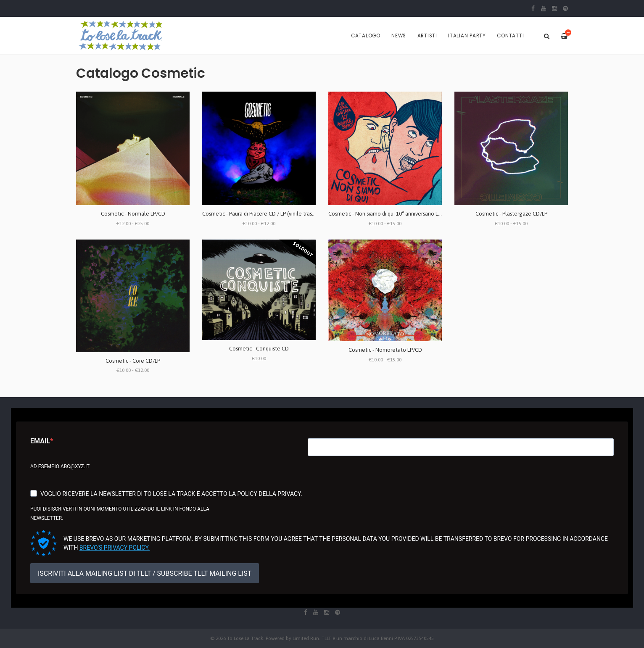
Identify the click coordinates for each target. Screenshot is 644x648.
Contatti (510, 36)
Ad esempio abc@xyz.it (60, 466)
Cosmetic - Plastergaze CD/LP (511, 214)
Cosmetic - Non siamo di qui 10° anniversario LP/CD (389, 214)
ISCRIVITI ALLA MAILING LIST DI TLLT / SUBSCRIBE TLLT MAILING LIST (145, 573)
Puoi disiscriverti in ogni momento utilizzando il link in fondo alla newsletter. (120, 514)
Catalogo (366, 36)
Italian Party (467, 36)
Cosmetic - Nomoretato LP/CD (385, 350)
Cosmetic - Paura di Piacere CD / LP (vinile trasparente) (268, 214)
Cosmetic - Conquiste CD (259, 349)
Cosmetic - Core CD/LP (133, 361)
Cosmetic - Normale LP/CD (133, 214)
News (399, 36)
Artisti (427, 36)
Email (40, 441)
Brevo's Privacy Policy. (115, 548)
